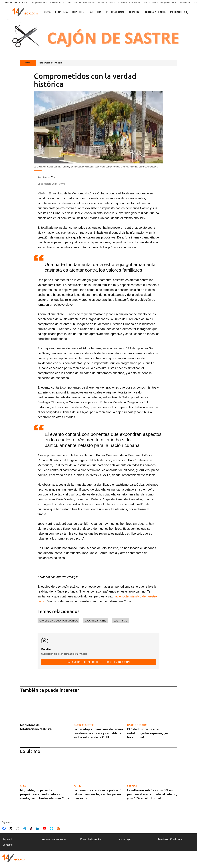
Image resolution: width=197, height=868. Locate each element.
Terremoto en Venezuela (129, 3)
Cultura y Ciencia (155, 12)
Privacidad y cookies (91, 839)
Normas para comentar (54, 839)
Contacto (8, 845)
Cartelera (95, 12)
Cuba (47, 12)
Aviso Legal (125, 839)
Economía (61, 12)
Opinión (134, 12)
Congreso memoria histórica (58, 621)
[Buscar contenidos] (186, 12)
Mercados (177, 12)
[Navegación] (7, 12)
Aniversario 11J (58, 3)
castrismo (120, 621)
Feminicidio (184, 3)
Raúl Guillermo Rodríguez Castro (160, 3)
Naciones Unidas (107, 3)
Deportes (78, 12)
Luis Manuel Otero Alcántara (82, 3)
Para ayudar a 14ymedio (50, 63)
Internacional (115, 12)
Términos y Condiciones (171, 839)
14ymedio (8, 839)
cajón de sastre (96, 621)
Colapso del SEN (39, 3)
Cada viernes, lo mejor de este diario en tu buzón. (98, 662)
